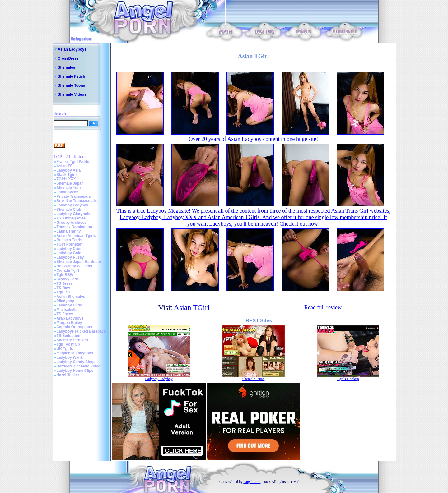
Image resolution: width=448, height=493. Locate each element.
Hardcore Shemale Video (79, 366)
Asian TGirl (192, 307)
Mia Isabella (67, 310)
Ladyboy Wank (70, 357)
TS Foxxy (65, 314)
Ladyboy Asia (69, 170)
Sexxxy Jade (68, 279)
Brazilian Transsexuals (77, 201)
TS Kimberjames (71, 218)
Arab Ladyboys (70, 318)
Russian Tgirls (70, 240)
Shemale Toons (72, 85)
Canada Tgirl (68, 270)
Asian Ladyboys (72, 49)
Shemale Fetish (72, 76)
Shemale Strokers (72, 340)
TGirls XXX (66, 179)
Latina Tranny (69, 231)
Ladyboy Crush (70, 249)
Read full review (323, 307)
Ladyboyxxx (67, 192)
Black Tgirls (67, 175)
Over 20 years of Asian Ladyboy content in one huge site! (254, 139)
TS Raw (63, 288)
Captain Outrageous (75, 327)
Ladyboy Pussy (70, 257)
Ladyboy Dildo (70, 305)
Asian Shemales (71, 297)
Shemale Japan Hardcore (79, 262)
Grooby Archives (72, 223)
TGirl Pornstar (69, 244)
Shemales (67, 67)
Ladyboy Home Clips (75, 371)
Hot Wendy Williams (74, 266)
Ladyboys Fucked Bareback (81, 331)
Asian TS (65, 166)
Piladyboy (65, 301)
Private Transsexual (74, 196)
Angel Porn (252, 482)
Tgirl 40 (63, 292)
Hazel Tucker (68, 375)
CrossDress (68, 58)
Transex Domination (75, 227)
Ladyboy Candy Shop (76, 362)
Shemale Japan (70, 183)
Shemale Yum (69, 188)
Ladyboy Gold (69, 253)
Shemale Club (69, 210)
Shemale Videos (72, 94)
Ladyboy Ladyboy (72, 205)
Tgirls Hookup (348, 379)
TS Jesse (65, 283)
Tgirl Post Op (68, 344)
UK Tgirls (65, 349)
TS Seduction (69, 336)
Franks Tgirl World (73, 162)
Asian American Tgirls (76, 236)
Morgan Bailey (69, 323)
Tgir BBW (65, 275)
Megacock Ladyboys (75, 353)
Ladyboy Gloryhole (74, 214)
